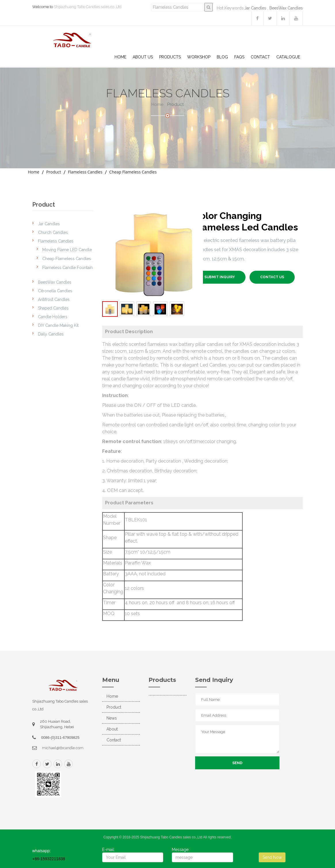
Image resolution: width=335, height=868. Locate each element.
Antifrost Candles (54, 299)
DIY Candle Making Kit (58, 325)
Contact (260, 57)
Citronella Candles (55, 291)
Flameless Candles (85, 172)
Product (54, 172)
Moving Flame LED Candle (67, 250)
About (112, 729)
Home (120, 57)
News (112, 718)
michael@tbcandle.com (63, 748)
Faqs (239, 57)
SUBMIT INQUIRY (220, 277)
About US (143, 57)
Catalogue (288, 57)
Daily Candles (51, 334)
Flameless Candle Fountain (67, 268)
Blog (222, 57)
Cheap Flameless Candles (133, 172)
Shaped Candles (53, 308)
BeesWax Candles (286, 8)
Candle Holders (53, 317)
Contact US (272, 277)
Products (170, 57)
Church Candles (53, 232)
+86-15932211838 (49, 859)
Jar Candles (255, 8)
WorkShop (199, 57)
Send (237, 763)
